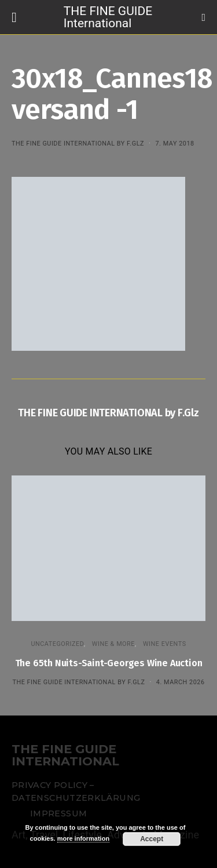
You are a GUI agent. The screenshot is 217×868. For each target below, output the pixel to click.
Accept (152, 839)
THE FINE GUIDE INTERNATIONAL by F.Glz (78, 144)
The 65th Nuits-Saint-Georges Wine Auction (109, 663)
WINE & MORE (113, 644)
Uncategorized (57, 644)
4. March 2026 (181, 682)
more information (83, 838)
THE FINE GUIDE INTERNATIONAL (65, 756)
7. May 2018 (174, 144)
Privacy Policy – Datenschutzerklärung (76, 791)
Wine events (165, 644)
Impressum (58, 813)
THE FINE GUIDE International (108, 17)
